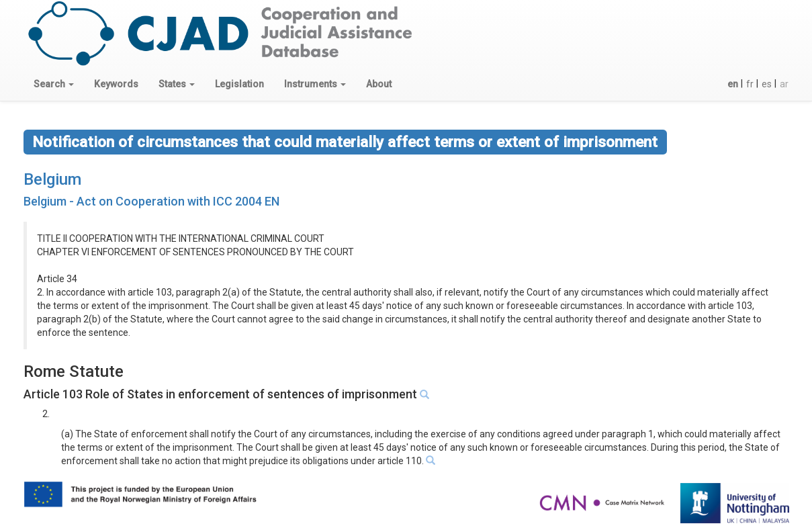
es (767, 84)
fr (750, 84)
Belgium (52, 179)
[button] (54, 84)
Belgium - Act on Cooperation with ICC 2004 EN (151, 201)
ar (784, 84)
